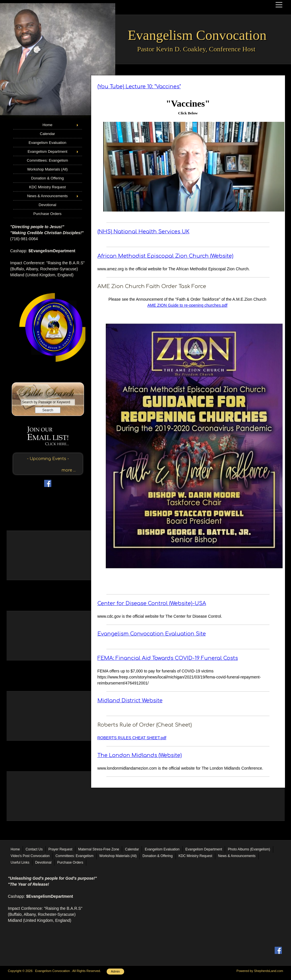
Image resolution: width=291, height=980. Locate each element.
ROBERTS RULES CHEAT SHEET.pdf (132, 738)
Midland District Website (130, 701)
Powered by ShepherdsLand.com (260, 971)
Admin (115, 971)
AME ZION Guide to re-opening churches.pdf (187, 305)
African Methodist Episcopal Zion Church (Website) (165, 256)
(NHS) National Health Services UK (143, 232)
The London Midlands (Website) (140, 755)
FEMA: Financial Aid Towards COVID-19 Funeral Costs (168, 658)
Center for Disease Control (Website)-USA (152, 603)
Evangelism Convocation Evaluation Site (152, 634)
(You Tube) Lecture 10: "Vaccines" (139, 87)
